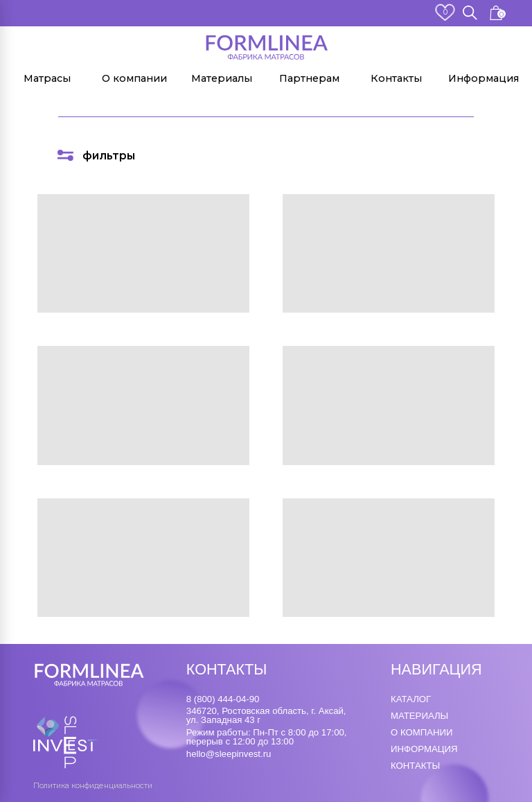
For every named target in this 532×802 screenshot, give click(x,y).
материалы (419, 716)
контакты (415, 766)
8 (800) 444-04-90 (223, 699)
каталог (411, 699)
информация (424, 749)
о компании (422, 732)
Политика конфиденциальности (93, 786)
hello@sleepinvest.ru (229, 754)
